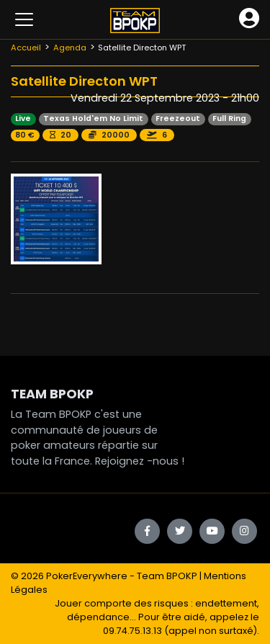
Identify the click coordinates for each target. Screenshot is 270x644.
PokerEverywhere (87, 576)
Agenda (70, 48)
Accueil (26, 48)
